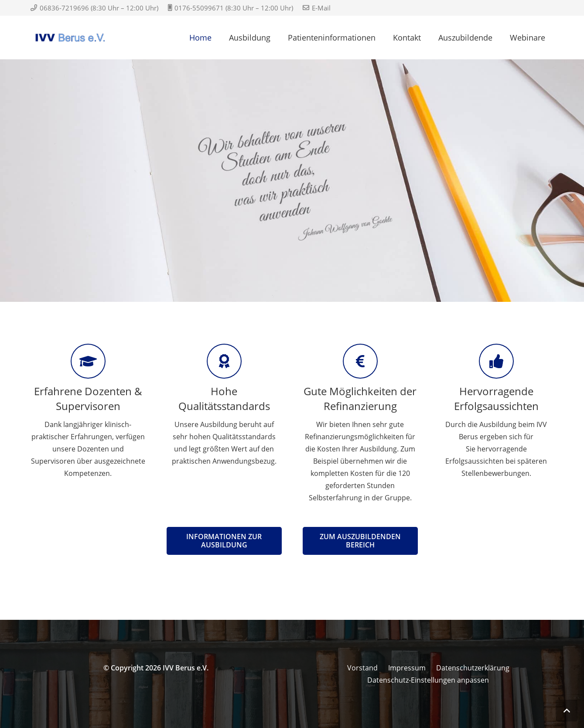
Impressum (407, 668)
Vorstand (362, 668)
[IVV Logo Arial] (71, 38)
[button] (567, 711)
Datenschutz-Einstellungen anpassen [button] (428, 680)
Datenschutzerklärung (473, 668)
